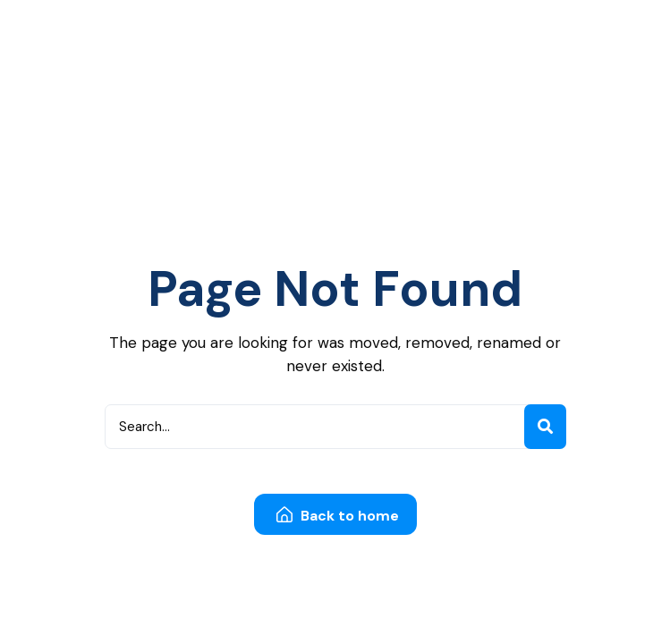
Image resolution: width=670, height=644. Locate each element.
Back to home (338, 516)
